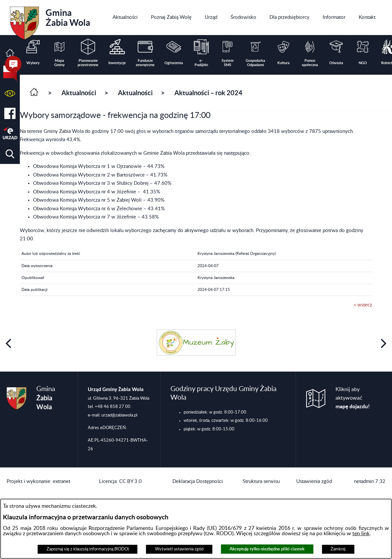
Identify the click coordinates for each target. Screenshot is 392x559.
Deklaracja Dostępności (198, 481)
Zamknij (338, 549)
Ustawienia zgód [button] (314, 481)
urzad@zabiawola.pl (119, 415)
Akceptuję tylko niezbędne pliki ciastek (267, 549)
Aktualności (79, 93)
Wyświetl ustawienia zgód (179, 549)
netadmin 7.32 (370, 481)
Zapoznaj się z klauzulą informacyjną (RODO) (88, 549)
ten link (361, 534)
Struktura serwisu (261, 481)
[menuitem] (125, 18)
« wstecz (363, 305)
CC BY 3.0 (130, 481)
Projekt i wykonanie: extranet (38, 481)
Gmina (50, 21)
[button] (10, 93)
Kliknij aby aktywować (353, 398)
